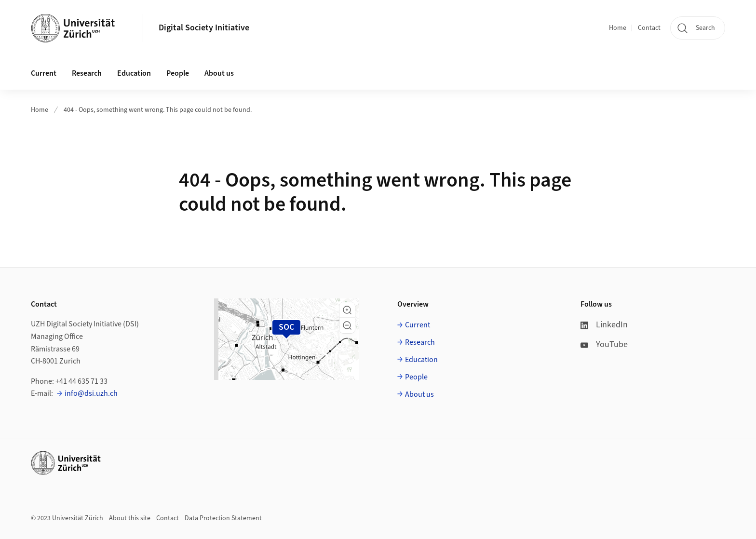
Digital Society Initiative (204, 28)
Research (420, 342)
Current (418, 325)
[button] (347, 310)
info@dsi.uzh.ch (91, 393)
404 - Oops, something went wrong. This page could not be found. (158, 110)
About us (419, 394)
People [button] (178, 73)
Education (421, 360)
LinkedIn (604, 325)
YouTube (604, 344)
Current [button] (44, 73)
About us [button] (219, 73)
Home (618, 28)
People (416, 377)
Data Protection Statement (223, 518)
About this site (130, 518)
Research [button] (87, 73)
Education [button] (134, 73)
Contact (649, 28)
